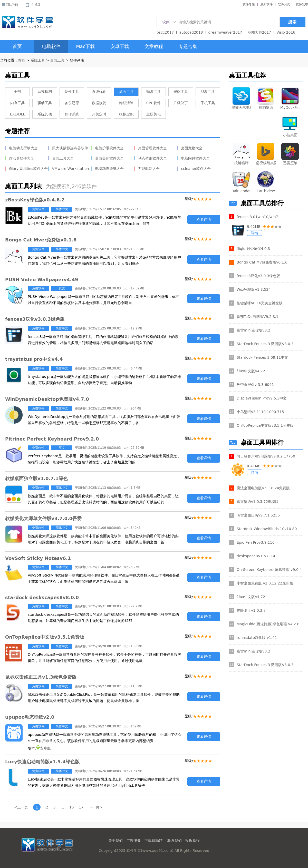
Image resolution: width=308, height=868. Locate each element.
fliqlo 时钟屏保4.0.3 (253, 249)
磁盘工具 (153, 92)
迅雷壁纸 (290, 163)
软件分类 (284, 4)
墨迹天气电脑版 (241, 108)
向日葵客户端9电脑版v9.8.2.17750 (266, 456)
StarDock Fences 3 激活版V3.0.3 (265, 344)
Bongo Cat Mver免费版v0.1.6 (41, 240)
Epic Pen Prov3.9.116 (256, 542)
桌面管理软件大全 (152, 148)
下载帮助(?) (154, 841)
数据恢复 (99, 103)
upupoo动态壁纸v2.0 (30, 717)
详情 (255, 233)
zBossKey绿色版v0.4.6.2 (35, 200)
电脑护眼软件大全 (109, 148)
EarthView (266, 191)
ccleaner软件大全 (196, 169)
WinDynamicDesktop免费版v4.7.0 (47, 399)
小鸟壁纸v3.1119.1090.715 (260, 412)
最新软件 (266, 4)
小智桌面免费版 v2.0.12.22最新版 (265, 583)
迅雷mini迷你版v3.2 (253, 330)
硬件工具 (72, 92)
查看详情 (204, 219)
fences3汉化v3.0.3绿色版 (35, 319)
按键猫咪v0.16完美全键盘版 (260, 303)
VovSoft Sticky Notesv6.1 (38, 558)
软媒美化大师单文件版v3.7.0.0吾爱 (43, 518)
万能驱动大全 (149, 169)
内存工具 (17, 103)
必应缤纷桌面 (266, 163)
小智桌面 (290, 135)
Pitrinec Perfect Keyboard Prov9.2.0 (52, 439)
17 (81, 807)
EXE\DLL (17, 114)
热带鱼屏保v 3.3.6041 (255, 385)
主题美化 (153, 114)
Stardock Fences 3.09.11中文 (262, 357)
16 (72, 807)
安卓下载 (120, 46)
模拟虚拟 (126, 114)
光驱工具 (181, 92)
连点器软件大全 (22, 158)
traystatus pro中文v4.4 (34, 359)
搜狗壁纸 (266, 108)
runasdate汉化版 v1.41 (257, 638)
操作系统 (72, 114)
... (62, 807)
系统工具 (38, 60)
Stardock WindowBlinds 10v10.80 (267, 529)
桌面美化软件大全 (109, 158)
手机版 (36, 5)
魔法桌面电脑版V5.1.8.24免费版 (263, 488)
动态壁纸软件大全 (152, 158)
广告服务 (133, 841)
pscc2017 (165, 32)
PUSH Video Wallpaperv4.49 (42, 280)
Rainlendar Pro (241, 191)
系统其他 (45, 114)
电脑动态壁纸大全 (23, 148)
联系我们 (175, 841)
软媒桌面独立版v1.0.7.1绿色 (36, 478)
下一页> (95, 807)
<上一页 (21, 807)
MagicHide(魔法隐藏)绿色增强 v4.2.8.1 (269, 624)
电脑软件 (51, 46)
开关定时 (99, 114)
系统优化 (99, 92)
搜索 (292, 22)
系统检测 (45, 92)
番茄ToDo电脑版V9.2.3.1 (258, 317)
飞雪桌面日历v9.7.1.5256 (258, 515)
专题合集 (188, 46)
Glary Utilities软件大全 (28, 169)
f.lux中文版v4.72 (251, 371)
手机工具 (208, 103)
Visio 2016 (286, 32)
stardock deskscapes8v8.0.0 (42, 597)
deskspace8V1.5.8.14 (256, 556)
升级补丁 (181, 103)
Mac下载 (85, 46)
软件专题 (249, 4)
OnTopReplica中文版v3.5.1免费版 (45, 637)
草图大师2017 (259, 32)
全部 (17, 92)
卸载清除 (126, 103)
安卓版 (44, 748)
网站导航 (12, 5)
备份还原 (72, 103)
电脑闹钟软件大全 (195, 158)
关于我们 (115, 841)
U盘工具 (208, 92)
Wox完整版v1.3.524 (254, 289)
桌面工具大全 (63, 158)
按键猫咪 (242, 163)
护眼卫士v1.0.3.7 (251, 610)
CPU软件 (153, 103)
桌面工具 (57, 60)
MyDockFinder (290, 108)
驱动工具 (45, 103)
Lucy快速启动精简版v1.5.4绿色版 (42, 762)
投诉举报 (192, 841)
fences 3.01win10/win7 (257, 217)
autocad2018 (191, 32)
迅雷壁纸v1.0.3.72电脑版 (258, 502)
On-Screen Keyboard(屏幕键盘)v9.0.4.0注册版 (269, 570)
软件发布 (302, 4)
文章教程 (154, 46)
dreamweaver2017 (225, 32)
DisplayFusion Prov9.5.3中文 (262, 398)
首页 (17, 46)
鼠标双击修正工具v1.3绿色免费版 (41, 677)
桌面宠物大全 (192, 148)
